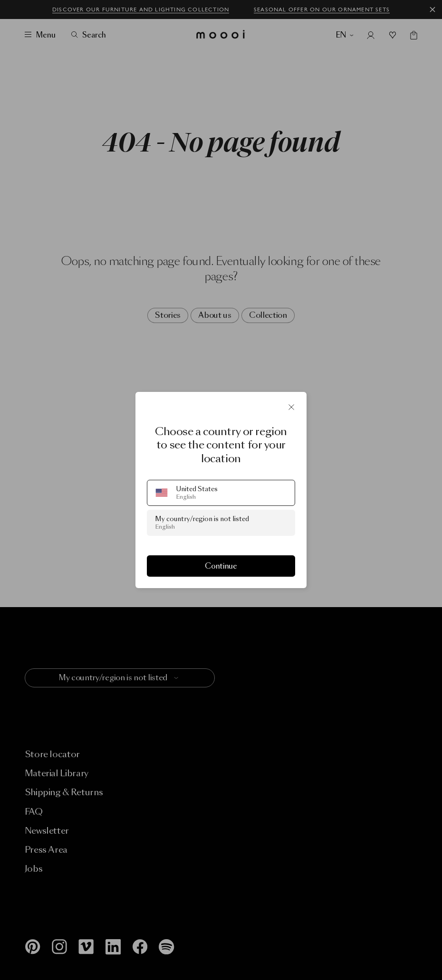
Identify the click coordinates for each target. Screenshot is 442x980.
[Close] (291, 407)
